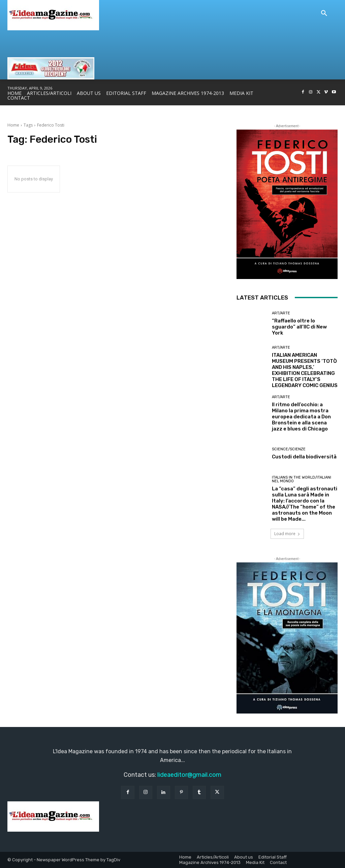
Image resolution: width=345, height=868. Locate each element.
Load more (287, 534)
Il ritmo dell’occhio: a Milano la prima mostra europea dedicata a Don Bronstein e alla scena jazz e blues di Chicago (301, 417)
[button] (324, 13)
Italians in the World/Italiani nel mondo (302, 479)
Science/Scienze (289, 449)
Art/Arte (281, 313)
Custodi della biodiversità (304, 457)
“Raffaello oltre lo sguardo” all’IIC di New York (299, 327)
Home (13, 125)
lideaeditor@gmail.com (189, 775)
